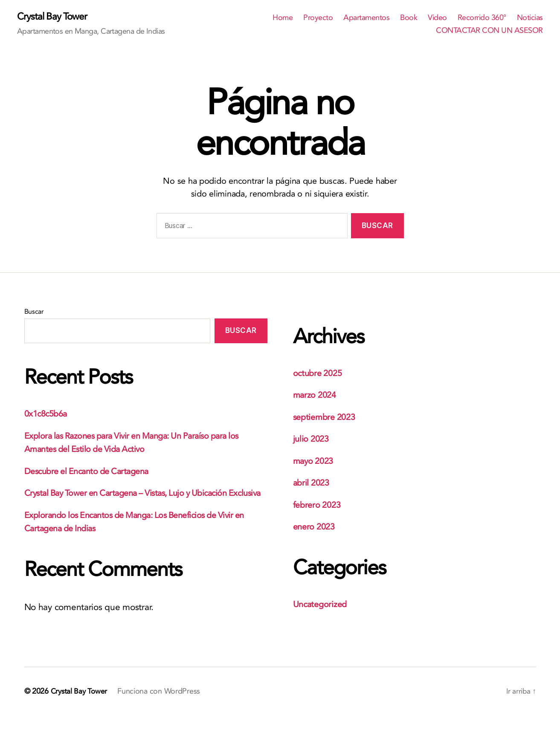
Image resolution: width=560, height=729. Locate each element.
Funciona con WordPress (161, 705)
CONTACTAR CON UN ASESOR (489, 31)
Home (283, 18)
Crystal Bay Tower (54, 17)
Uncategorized (322, 605)
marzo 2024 (316, 395)
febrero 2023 (319, 505)
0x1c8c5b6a (48, 415)
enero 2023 (316, 527)
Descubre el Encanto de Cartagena (91, 472)
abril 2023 (313, 483)
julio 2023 (312, 439)
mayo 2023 (315, 461)
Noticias (530, 18)
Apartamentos (366, 18)
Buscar (34, 312)
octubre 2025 (319, 374)
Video (437, 18)
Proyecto (318, 18)
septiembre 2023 (327, 418)
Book (409, 18)
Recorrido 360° (482, 18)
